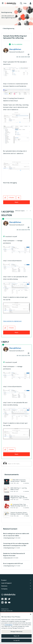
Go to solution (17, 44)
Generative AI (8, 558)
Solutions (4, 586)
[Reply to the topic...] (19, 464)
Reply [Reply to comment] (17, 332)
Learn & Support (6, 583)
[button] (16, 72)
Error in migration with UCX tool (13, 563)
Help (25, 3)
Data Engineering (9, 28)
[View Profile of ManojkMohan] (15, 49)
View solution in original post (12, 321)
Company (4, 589)
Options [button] (29, 29)
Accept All (16, 640)
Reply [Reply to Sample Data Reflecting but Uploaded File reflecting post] (17, 202)
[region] (16, 628)
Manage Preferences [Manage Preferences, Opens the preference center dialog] (16, 632)
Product (4, 580)
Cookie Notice (9, 625)
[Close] (31, 614)
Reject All (16, 636)
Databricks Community (10, 4)
